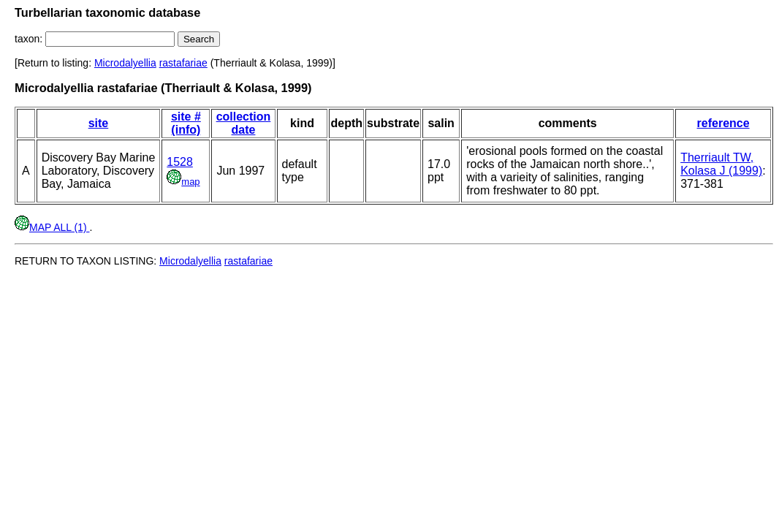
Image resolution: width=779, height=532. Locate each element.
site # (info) (186, 123)
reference (723, 123)
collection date (244, 123)
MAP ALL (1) (52, 227)
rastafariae (183, 63)
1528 (180, 162)
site (99, 123)
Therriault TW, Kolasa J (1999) (721, 164)
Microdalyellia (125, 63)
